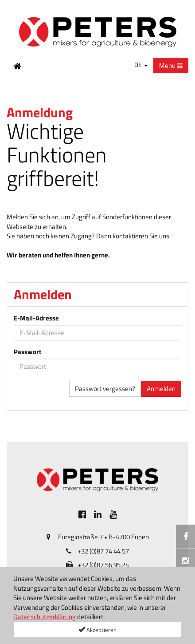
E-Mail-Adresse (36, 318)
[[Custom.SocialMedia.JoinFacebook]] (82, 514)
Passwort (27, 352)
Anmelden (161, 389)
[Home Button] (17, 66)
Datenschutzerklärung (45, 617)
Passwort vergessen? (105, 389)
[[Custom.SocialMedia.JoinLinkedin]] (98, 514)
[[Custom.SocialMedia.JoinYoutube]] (113, 514)
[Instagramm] (185, 561)
